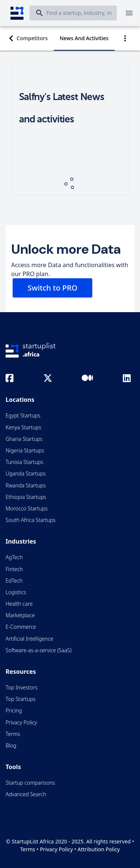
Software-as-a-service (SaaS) (39, 650)
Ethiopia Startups (26, 497)
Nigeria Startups (25, 450)
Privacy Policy (21, 722)
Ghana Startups (24, 439)
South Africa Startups (31, 520)
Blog (11, 745)
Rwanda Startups (26, 485)
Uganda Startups (26, 473)
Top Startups (21, 699)
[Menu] (129, 13)
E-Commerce (21, 627)
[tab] (32, 38)
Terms (13, 734)
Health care (19, 604)
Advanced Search (26, 794)
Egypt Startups (23, 415)
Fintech (14, 569)
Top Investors (21, 687)
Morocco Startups (27, 508)
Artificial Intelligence (29, 639)
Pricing (14, 710)
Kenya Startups (23, 427)
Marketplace (20, 615)
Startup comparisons (30, 783)
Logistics (16, 592)
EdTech (14, 581)
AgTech (14, 557)
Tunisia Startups (24, 462)
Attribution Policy (99, 849)
